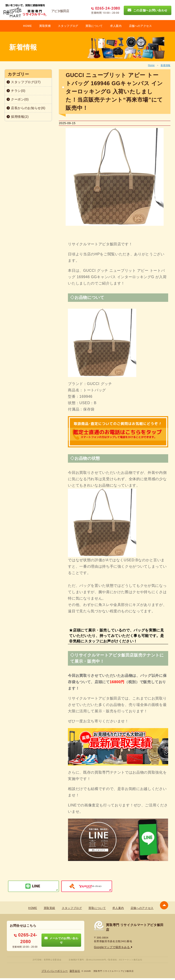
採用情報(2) (18, 117)
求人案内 (116, 26)
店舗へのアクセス (140, 26)
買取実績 (50, 908)
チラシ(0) (16, 91)
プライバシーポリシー (55, 969)
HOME (27, 26)
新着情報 (166, 65)
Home (151, 65)
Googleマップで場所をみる (112, 947)
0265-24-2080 (26, 936)
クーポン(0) (18, 99)
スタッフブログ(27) (24, 82)
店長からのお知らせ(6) (26, 108)
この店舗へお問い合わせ (148, 10)
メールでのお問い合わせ (61, 938)
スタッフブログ (68, 26)
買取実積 (45, 26)
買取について (94, 26)
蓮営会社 (74, 969)
